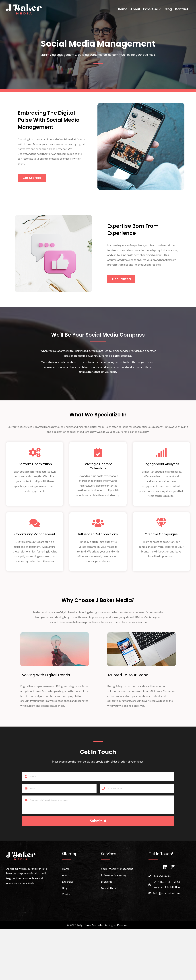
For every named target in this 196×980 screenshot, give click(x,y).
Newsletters (108, 888)
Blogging (106, 881)
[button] (160, 9)
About (66, 875)
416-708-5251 (162, 875)
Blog (65, 888)
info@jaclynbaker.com (166, 893)
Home (66, 868)
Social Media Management (117, 868)
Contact (67, 894)
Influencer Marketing (114, 875)
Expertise (68, 881)
